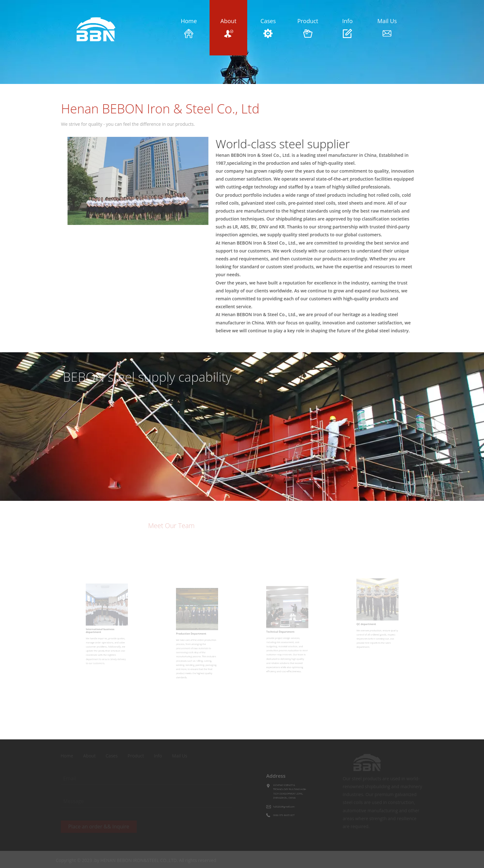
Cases (268, 28)
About (228, 28)
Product (308, 28)
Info (347, 28)
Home (189, 28)
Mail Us (387, 28)
